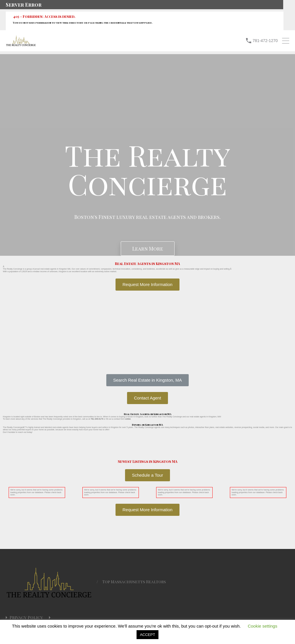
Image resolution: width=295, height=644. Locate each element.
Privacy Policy (26, 617)
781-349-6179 (97, 419)
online (128, 419)
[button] (147, 380)
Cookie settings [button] (263, 626)
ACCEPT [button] (148, 635)
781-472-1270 (265, 41)
